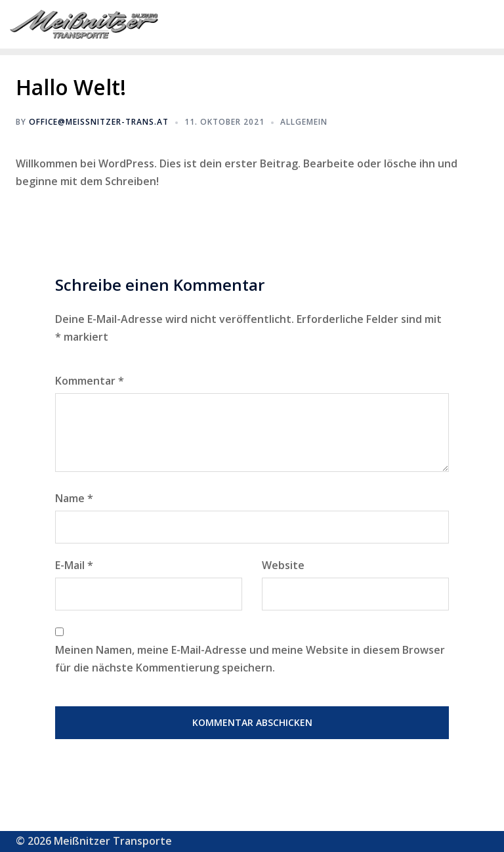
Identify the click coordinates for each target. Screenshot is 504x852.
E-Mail (74, 565)
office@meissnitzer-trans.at (99, 122)
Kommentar (90, 381)
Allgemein (304, 122)
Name (74, 498)
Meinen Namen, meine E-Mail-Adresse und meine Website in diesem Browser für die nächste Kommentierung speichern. (250, 659)
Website (283, 565)
